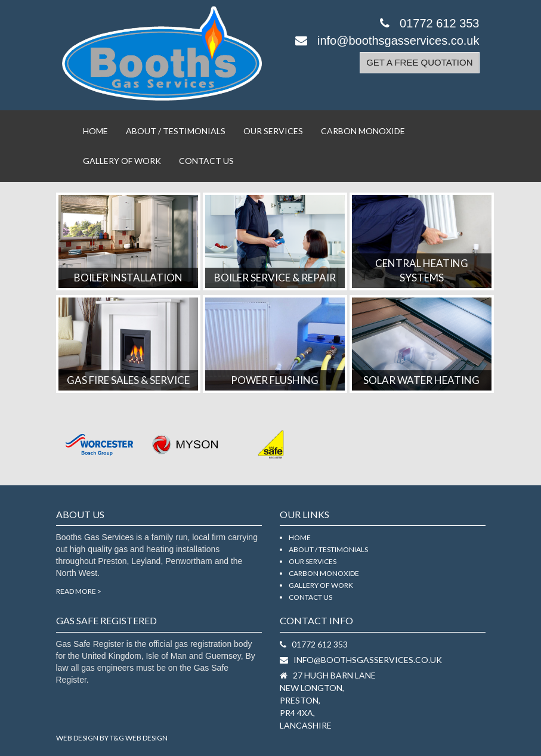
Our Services (273, 131)
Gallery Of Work (122, 161)
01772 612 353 (429, 23)
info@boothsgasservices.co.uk (387, 41)
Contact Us (206, 161)
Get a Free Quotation (419, 62)
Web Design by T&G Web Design (112, 738)
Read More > (79, 591)
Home (95, 131)
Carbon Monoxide (363, 131)
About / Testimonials (176, 131)
